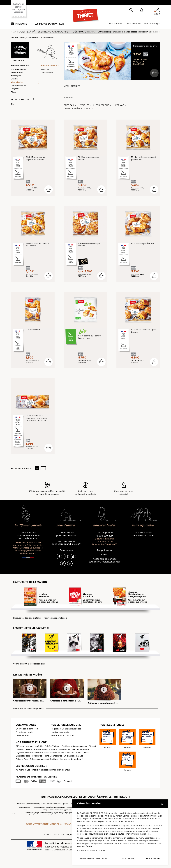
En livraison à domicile (26, 729)
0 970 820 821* (105, 536)
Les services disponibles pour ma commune (45, 804)
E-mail (105, 555)
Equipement (102, 105)
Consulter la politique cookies (91, 850)
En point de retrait (24, 732)
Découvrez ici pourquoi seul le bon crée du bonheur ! (28, 536)
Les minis (45, 69)
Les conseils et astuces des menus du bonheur (49, 770)
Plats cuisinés (40, 749)
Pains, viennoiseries (29, 38)
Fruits (78, 753)
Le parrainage (22, 735)
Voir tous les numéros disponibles (29, 664)
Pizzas (92, 746)
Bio (12, 104)
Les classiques (47, 72)
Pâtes (13, 92)
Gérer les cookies (153, 838)
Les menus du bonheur (49, 24)
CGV (66, 804)
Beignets (15, 89)
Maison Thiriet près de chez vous (66, 534)
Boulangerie (16, 76)
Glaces (86, 753)
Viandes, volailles (80, 749)
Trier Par (69, 105)
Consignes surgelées (71, 729)
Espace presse (40, 807)
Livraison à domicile (60, 732)
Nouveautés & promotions (18, 71)
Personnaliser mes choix (93, 858)
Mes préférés (134, 24)
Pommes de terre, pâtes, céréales (42, 753)
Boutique (54, 759)
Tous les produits (20, 66)
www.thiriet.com (126, 813)
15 (37, 468)
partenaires (145, 813)
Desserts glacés (23, 756)
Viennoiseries (47, 38)
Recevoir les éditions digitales (27, 618)
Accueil (14, 38)
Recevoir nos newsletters (55, 618)
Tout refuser (128, 858)
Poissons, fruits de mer (59, 749)
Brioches (15, 79)
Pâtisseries (37, 756)
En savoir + (69, 781)
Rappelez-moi (105, 550)
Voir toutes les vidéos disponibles (29, 709)
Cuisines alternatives (73, 756)
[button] (141, 11)
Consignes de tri (26, 807)
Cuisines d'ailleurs (24, 749)
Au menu (20, 770)
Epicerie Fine (22, 759)
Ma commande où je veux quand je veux (66, 543)
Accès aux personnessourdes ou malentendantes (105, 560)
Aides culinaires (66, 753)
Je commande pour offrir (62, 735)
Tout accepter (153, 858)
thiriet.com (21, 804)
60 (43, 468)
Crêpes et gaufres (18, 86)
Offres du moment (24, 746)
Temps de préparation (76, 109)
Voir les (85, 105)
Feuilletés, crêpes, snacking (74, 746)
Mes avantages (152, 24)
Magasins (55, 729)
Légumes (20, 753)
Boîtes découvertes (39, 759)
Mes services (116, 24)
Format (120, 105)
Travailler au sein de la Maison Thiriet (143, 534)
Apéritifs (39, 746)
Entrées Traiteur (52, 746)
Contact (50, 807)
